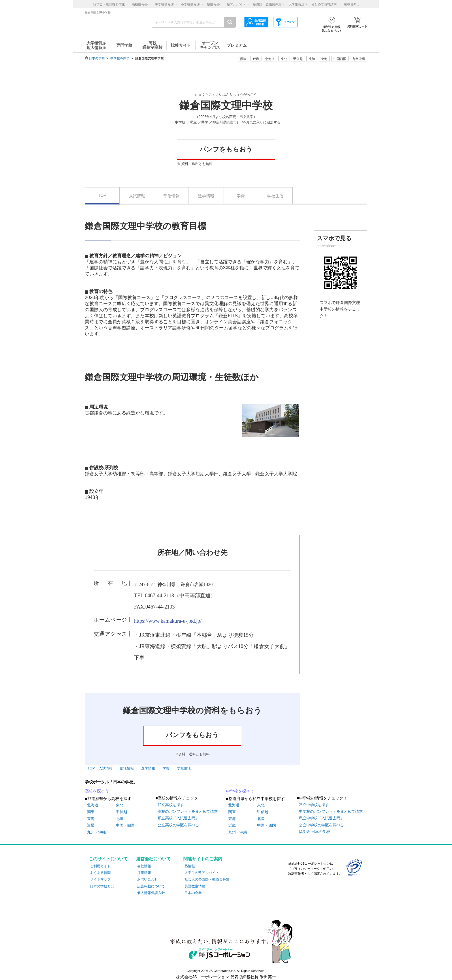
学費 (241, 196)
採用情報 (144, 873)
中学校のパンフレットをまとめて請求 (331, 811)
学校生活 (275, 196)
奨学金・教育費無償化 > (110, 4)
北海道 (270, 59)
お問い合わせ (148, 879)
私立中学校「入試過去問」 (321, 818)
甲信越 (122, 812)
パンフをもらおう (226, 149)
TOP (102, 195)
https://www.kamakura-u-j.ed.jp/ (168, 621)
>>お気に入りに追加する (261, 122)
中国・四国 (125, 825)
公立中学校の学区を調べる (321, 825)
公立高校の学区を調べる (178, 825)
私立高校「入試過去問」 (178, 818)
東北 (120, 805)
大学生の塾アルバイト (202, 873)
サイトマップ (100, 879)
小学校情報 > (192, 4)
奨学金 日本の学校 (314, 832)
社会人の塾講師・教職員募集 (207, 879)
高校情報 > (141, 4)
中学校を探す (120, 58)
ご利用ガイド (100, 866)
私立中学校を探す (314, 805)
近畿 (91, 825)
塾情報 (190, 866)
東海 (91, 819)
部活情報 (172, 196)
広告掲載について (151, 886)
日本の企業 (193, 893)
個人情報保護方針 (151, 893)
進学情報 (206, 196)
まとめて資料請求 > (325, 4)
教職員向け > (353, 4)
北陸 (120, 819)
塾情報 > (215, 4)
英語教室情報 (195, 886)
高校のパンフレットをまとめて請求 (188, 811)
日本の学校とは (102, 886)
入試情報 (137, 196)
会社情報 (144, 866)
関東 (91, 812)
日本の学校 (97, 58)
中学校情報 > (166, 4)
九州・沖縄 (96, 832)
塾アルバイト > (238, 4)
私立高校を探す (171, 805)
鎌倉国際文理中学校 (226, 106)
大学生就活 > (298, 4)
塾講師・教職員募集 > (268, 4)
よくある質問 (100, 873)
